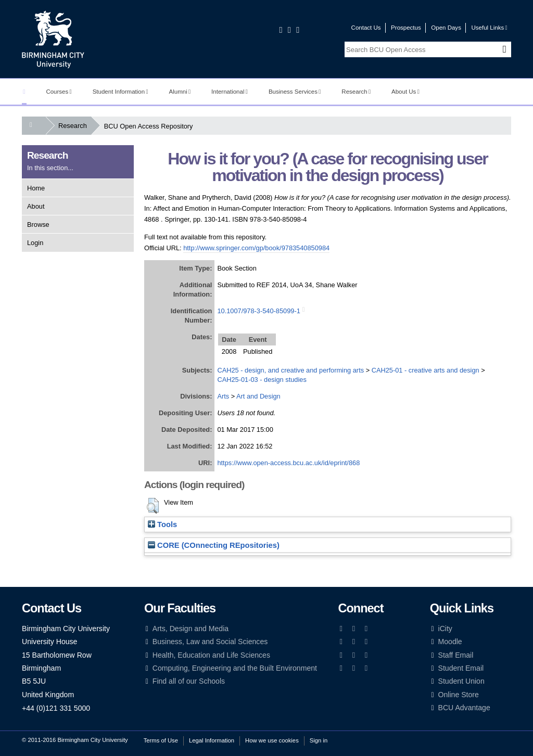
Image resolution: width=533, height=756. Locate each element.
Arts (223, 396)
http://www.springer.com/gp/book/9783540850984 (256, 248)
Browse (38, 225)
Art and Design (258, 396)
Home (36, 188)
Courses (59, 92)
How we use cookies (272, 740)
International (230, 92)
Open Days (446, 28)
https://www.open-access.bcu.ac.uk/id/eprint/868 (288, 463)
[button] (153, 506)
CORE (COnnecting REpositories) (214, 545)
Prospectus (406, 28)
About (36, 206)
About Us (405, 92)
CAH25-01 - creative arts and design (426, 370)
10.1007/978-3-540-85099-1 (258, 311)
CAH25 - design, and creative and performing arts (290, 370)
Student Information (120, 92)
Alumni (180, 92)
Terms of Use (161, 740)
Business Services (295, 92)
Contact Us (366, 28)
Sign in (319, 740)
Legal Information (212, 740)
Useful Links (489, 28)
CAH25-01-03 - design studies (262, 380)
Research (356, 92)
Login (35, 243)
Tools (162, 524)
